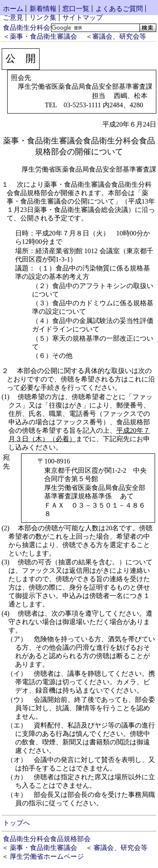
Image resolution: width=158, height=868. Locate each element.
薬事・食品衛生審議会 (43, 36)
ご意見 (13, 17)
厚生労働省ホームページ (47, 856)
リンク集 (43, 17)
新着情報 (43, 9)
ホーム (13, 9)
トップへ (16, 823)
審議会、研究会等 (119, 36)
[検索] (95, 28)
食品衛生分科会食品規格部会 (47, 28)
